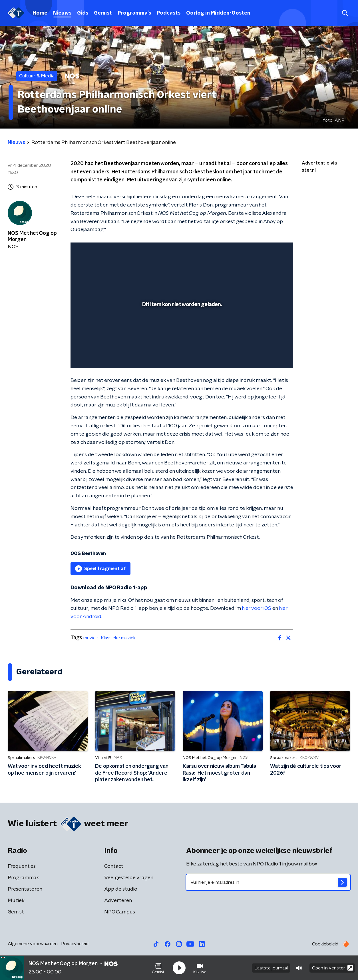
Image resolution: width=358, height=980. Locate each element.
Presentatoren (25, 889)
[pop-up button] (268, 355)
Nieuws (62, 13)
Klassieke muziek (118, 638)
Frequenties (22, 866)
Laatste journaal (271, 968)
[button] (158, 968)
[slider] (181, 340)
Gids (83, 13)
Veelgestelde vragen (129, 878)
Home (40, 13)
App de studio (121, 889)
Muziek (16, 901)
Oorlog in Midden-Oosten (218, 13)
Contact (114, 866)
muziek (91, 638)
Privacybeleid (75, 944)
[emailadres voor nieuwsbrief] (268, 882)
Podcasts (169, 13)
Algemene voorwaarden (33, 944)
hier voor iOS (257, 608)
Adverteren (118, 901)
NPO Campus (120, 912)
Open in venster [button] (332, 968)
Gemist (103, 13)
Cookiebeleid (325, 944)
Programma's (134, 13)
